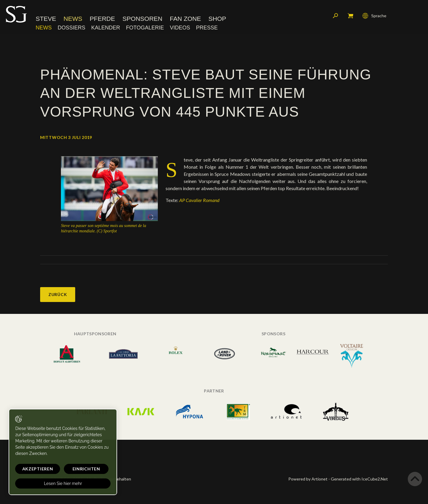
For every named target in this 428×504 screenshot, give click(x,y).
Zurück (58, 294)
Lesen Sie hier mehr (57, 483)
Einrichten (77, 469)
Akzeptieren (35, 469)
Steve (46, 19)
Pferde (102, 19)
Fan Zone (185, 19)
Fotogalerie (145, 28)
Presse (207, 28)
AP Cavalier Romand (200, 200)
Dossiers (71, 28)
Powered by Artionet (308, 479)
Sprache (374, 16)
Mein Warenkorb (350, 16)
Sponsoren (142, 19)
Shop (217, 19)
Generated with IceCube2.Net (359, 479)
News (73, 19)
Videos (180, 28)
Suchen (336, 16)
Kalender (106, 28)
